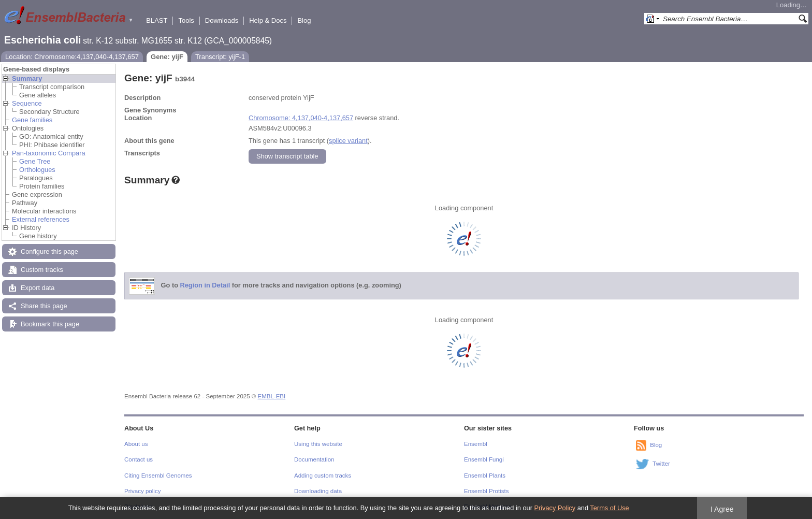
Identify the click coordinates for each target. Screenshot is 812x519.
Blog (304, 20)
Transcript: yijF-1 (220, 57)
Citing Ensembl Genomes (158, 475)
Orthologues (37, 170)
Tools (186, 20)
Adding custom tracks (323, 475)
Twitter (661, 464)
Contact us (139, 459)
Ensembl (476, 444)
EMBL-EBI (272, 396)
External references (41, 219)
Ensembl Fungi (484, 459)
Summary (27, 78)
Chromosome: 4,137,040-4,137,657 (301, 118)
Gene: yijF (167, 57)
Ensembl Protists (486, 491)
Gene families (32, 120)
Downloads (222, 20)
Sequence (27, 103)
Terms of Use (609, 508)
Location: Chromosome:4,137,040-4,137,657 (72, 57)
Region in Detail (205, 286)
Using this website (318, 444)
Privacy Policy (555, 508)
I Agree (722, 509)
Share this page (44, 306)
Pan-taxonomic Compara (49, 153)
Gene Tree (35, 161)
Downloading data (318, 491)
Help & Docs (268, 20)
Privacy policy (142, 491)
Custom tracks (42, 270)
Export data (38, 288)
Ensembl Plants (485, 475)
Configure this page (49, 251)
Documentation (314, 459)
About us (136, 444)
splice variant (348, 141)
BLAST (157, 20)
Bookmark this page (50, 324)
